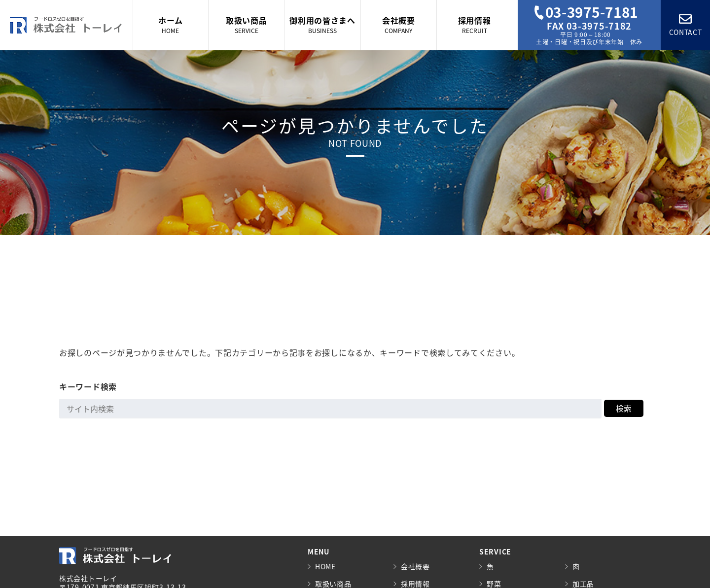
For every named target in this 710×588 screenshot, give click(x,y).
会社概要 (415, 566)
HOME (325, 566)
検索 (624, 408)
